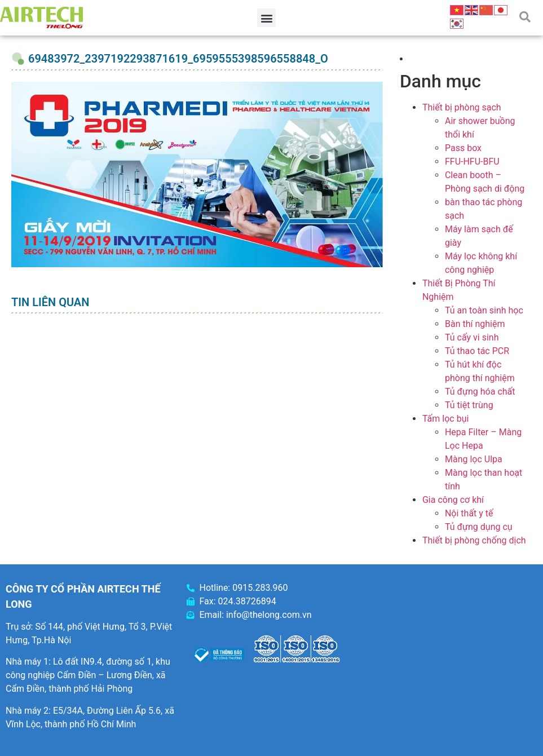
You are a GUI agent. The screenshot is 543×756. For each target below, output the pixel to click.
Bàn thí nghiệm (475, 324)
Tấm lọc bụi (445, 419)
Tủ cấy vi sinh (472, 337)
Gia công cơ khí (453, 500)
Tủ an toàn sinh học (484, 310)
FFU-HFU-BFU (472, 162)
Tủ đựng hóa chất (480, 392)
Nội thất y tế (469, 513)
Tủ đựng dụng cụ (479, 527)
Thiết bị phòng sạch (462, 107)
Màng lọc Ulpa (474, 459)
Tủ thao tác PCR (477, 351)
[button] (266, 18)
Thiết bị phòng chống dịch (474, 540)
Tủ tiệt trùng (469, 405)
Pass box (463, 148)
